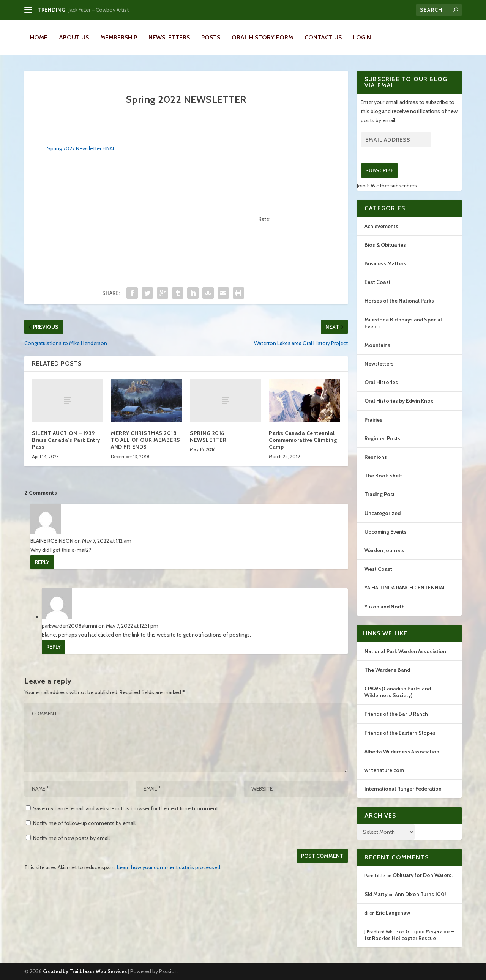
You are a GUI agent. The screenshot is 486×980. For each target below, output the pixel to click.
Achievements (381, 226)
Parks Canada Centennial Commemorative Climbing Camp (303, 440)
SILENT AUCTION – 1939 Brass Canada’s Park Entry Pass (66, 440)
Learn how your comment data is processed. (169, 867)
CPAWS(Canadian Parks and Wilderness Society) (398, 692)
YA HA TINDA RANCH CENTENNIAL (405, 588)
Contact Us (323, 37)
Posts (211, 37)
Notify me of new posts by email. (72, 838)
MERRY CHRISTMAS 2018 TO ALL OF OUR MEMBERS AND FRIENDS (146, 440)
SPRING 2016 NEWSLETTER (208, 436)
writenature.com (384, 770)
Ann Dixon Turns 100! (421, 894)
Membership (119, 37)
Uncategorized (383, 513)
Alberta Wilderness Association (402, 752)
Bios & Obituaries (385, 245)
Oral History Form (262, 37)
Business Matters (385, 263)
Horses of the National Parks (399, 301)
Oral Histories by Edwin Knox (399, 401)
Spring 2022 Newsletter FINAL (81, 148)
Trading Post (380, 494)
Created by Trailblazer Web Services (85, 971)
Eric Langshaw (393, 913)
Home (39, 37)
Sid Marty (376, 894)
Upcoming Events (386, 532)
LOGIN (362, 37)
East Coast (378, 282)
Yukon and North (385, 607)
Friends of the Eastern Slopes (400, 733)
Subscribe (379, 170)
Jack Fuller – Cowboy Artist (99, 10)
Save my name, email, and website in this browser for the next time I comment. (126, 808)
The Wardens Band (387, 670)
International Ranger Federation (403, 789)
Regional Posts (383, 438)
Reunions (376, 457)
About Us (74, 37)
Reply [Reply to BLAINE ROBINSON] (42, 562)
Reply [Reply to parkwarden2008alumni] (54, 647)
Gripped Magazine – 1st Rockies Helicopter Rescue (409, 935)
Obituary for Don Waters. (423, 875)
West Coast (378, 569)
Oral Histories (381, 382)
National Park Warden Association (405, 651)
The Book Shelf (383, 476)
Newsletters (169, 37)
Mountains (377, 345)
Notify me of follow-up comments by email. (85, 823)
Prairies (373, 420)
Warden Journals (384, 550)
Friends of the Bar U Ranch (396, 714)
